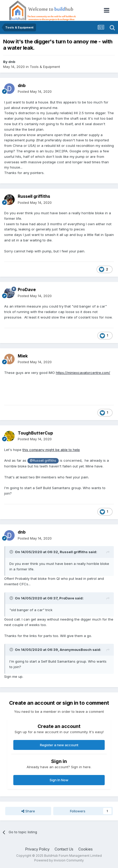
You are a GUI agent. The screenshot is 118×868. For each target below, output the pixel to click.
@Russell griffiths (43, 461)
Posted (35, 91)
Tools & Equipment (45, 67)
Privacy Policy (37, 849)
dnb (12, 62)
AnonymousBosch (76, 650)
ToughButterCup (35, 433)
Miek (23, 356)
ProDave (27, 290)
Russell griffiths (34, 196)
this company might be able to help (51, 450)
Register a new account (59, 745)
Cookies (85, 849)
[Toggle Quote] (12, 552)
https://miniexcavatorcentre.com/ (83, 373)
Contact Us (64, 849)
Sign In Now (59, 780)
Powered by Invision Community (59, 860)
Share (28, 811)
